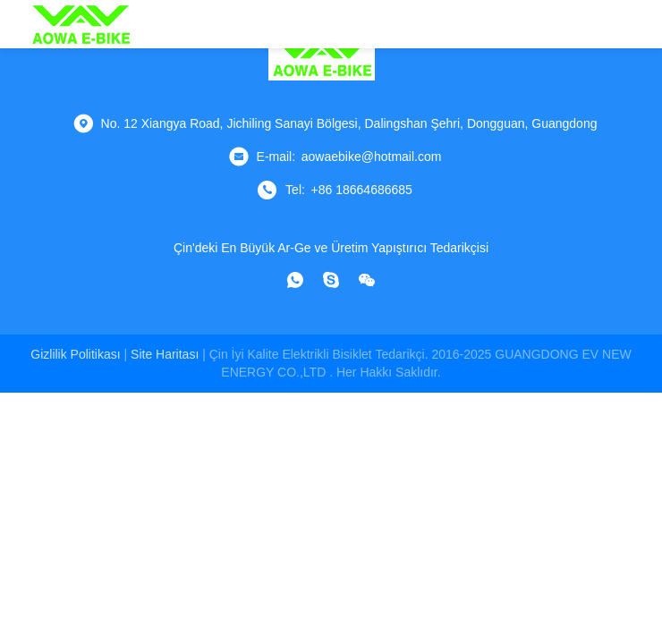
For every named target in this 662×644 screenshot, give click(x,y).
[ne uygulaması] (295, 280)
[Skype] (331, 280)
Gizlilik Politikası (75, 354)
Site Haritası (165, 354)
